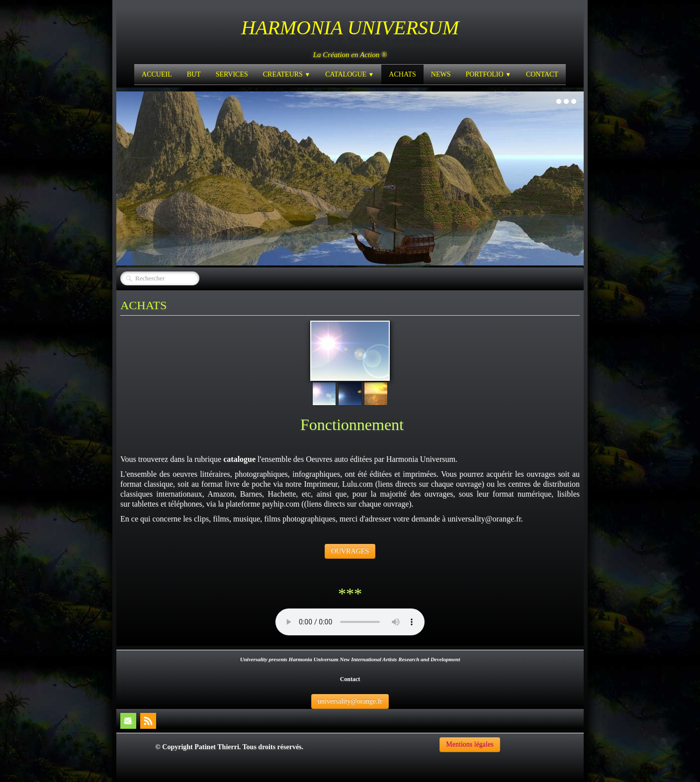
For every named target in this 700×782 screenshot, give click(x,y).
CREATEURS (287, 74)
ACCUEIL (157, 74)
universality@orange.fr (350, 701)
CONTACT (542, 74)
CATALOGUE (350, 74)
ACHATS (402, 74)
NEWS (441, 74)
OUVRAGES (350, 551)
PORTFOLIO (488, 74)
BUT (194, 74)
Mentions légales (470, 744)
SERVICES (232, 74)
